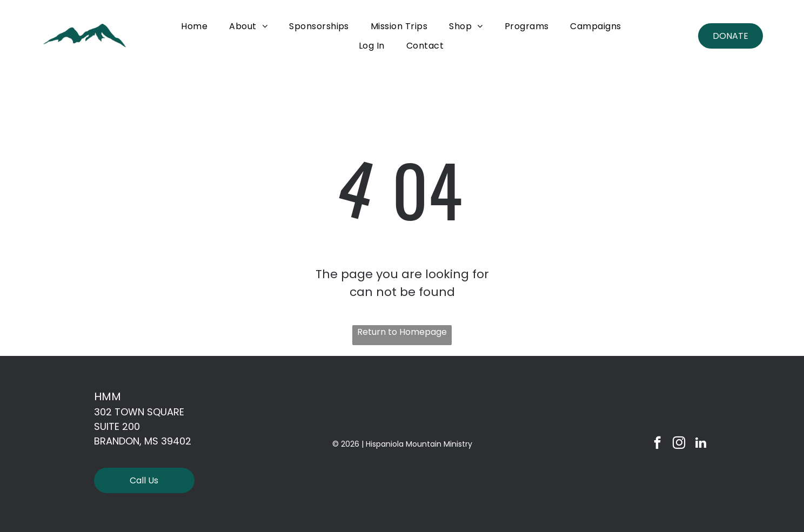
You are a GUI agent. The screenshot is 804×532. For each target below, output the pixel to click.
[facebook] (657, 444)
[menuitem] (194, 26)
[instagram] (679, 444)
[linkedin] (701, 444)
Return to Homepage (402, 332)
